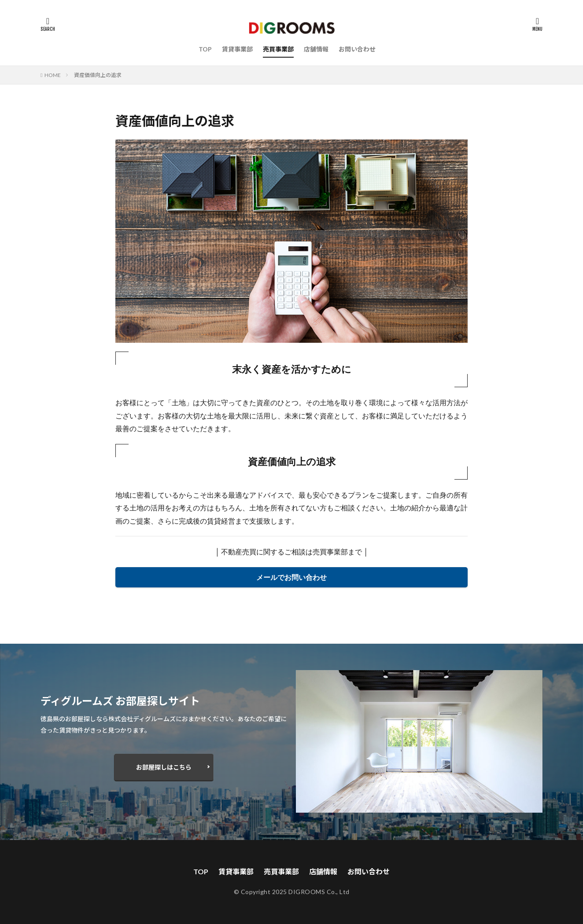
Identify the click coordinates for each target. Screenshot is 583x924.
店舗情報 (316, 49)
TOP (205, 49)
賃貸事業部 (237, 49)
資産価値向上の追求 (98, 75)
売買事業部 (278, 49)
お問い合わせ (357, 49)
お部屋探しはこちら (164, 767)
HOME (53, 75)
